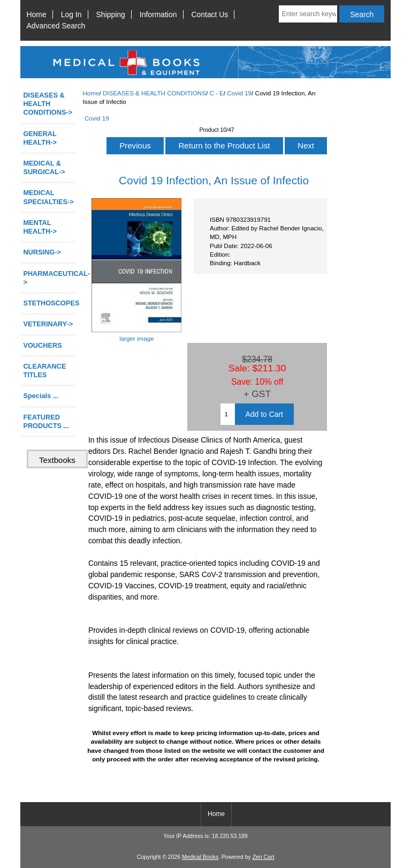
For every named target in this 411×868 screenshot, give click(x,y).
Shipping (111, 14)
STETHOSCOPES (50, 303)
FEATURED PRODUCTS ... (46, 421)
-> (48, 104)
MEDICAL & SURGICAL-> (44, 167)
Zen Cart (264, 857)
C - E (216, 93)
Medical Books (200, 857)
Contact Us (210, 14)
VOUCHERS (42, 345)
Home (37, 14)
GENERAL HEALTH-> (40, 138)
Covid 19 (239, 93)
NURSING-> (42, 252)
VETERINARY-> (48, 324)
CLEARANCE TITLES (44, 371)
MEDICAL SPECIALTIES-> (48, 197)
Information (158, 14)
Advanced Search (56, 26)
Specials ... (41, 396)
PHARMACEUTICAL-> (50, 278)
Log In (71, 14)
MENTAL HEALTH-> (40, 227)
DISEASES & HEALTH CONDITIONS (154, 93)
